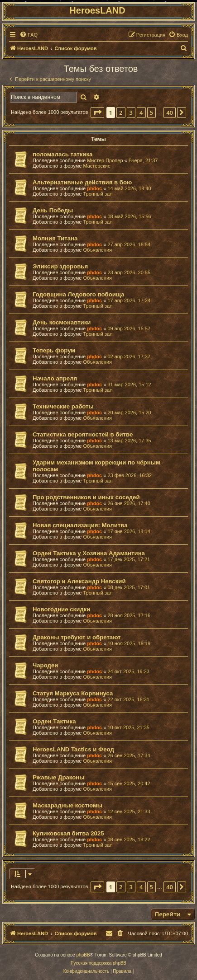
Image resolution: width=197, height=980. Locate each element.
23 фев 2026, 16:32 (129, 475)
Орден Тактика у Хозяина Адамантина (89, 553)
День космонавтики (62, 322)
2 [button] (121, 113)
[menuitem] (29, 35)
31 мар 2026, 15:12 (129, 384)
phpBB (83, 955)
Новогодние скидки (61, 609)
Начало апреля (55, 378)
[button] (97, 113)
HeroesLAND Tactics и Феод (73, 749)
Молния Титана (55, 238)
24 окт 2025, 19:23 (128, 671)
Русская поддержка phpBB (98, 963)
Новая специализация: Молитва (80, 525)
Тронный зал (98, 194)
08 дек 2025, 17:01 (129, 587)
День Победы (53, 210)
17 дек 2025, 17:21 (129, 559)
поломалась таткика (62, 154)
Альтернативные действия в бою (82, 182)
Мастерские (97, 166)
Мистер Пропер (105, 160)
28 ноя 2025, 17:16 (129, 615)
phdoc (94, 188)
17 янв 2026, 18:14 (129, 531)
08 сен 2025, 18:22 (129, 839)
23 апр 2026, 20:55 (129, 272)
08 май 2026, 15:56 (129, 216)
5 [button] (151, 113)
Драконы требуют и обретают (77, 637)
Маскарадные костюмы (67, 805)
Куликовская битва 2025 (68, 833)
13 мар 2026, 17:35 (129, 441)
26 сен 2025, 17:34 (129, 755)
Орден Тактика (54, 721)
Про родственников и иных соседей (86, 497)
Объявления (97, 250)
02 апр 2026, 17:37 (129, 356)
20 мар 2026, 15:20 (129, 413)
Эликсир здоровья (60, 266)
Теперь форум (54, 350)
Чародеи (45, 665)
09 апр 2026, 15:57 (129, 328)
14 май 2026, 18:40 (129, 188)
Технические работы (63, 406)
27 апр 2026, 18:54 (129, 244)
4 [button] (141, 113)
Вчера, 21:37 (143, 160)
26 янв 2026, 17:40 (129, 503)
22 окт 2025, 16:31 (128, 699)
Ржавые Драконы (59, 777)
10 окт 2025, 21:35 (128, 727)
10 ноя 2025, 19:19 (129, 643)
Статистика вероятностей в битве (83, 434)
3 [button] (131, 113)
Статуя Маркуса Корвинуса (73, 693)
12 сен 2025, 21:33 (129, 811)
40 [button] (170, 113)
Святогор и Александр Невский (79, 581)
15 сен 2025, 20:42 (129, 783)
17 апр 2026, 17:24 (129, 300)
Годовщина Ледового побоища (78, 294)
